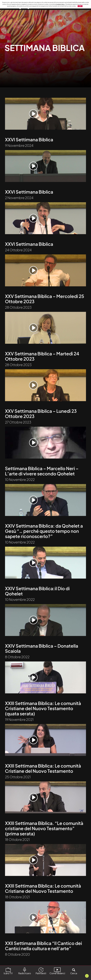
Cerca (74, 971)
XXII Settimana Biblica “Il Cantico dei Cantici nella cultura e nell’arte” (44, 957)
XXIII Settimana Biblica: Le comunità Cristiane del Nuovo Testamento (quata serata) (43, 717)
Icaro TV (8, 971)
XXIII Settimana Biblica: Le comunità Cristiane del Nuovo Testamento (43, 777)
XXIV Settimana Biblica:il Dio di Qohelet (38, 598)
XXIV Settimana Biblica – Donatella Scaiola (42, 656)
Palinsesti (41, 971)
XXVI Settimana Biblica (29, 140)
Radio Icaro (25, 971)
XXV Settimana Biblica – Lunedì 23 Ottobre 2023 (41, 418)
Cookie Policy (60, 4)
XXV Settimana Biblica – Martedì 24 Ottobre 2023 (42, 360)
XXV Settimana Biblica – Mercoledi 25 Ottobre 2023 (45, 302)
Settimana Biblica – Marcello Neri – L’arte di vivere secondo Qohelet (42, 476)
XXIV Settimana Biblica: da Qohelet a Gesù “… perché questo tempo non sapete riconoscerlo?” (44, 537)
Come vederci (57, 971)
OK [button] (80, 6)
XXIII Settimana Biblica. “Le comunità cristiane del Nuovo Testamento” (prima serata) (45, 838)
